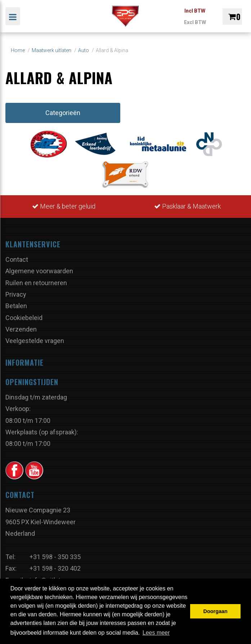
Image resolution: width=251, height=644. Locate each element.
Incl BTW (195, 11)
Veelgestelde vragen (35, 341)
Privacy (16, 294)
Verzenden (21, 329)
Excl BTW (195, 22)
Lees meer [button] (156, 633)
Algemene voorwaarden (39, 271)
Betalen (16, 306)
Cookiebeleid (24, 318)
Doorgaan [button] (216, 611)
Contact (17, 259)
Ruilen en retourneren (36, 283)
